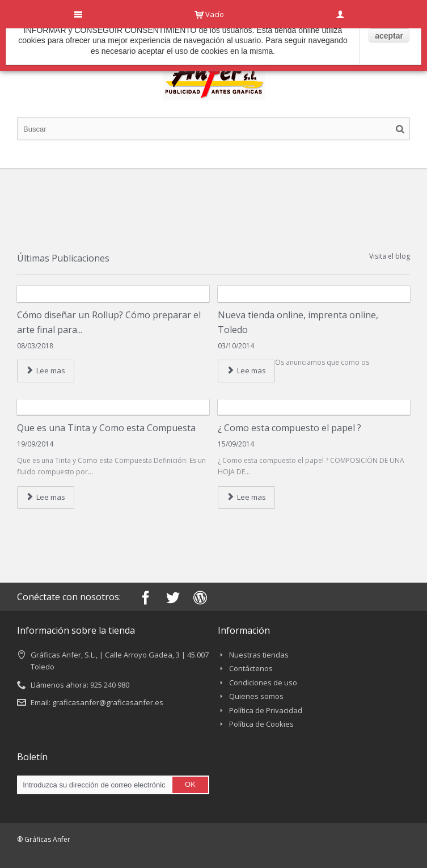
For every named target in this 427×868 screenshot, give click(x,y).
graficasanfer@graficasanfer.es (108, 702)
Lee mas (46, 370)
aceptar (389, 36)
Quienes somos (256, 696)
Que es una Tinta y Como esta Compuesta (106, 428)
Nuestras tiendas (259, 655)
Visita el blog (390, 256)
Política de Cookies (261, 724)
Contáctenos (251, 668)
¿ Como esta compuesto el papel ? (289, 428)
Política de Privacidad (266, 710)
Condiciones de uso (263, 682)
